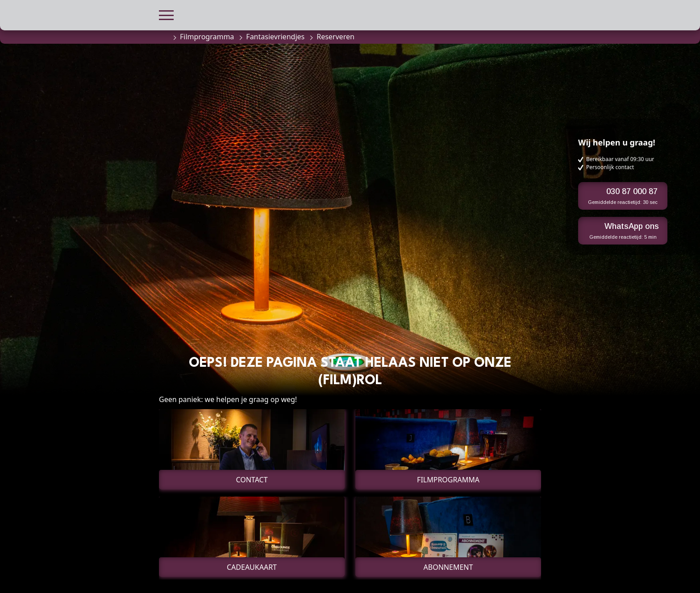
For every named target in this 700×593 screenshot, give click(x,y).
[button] (166, 14)
